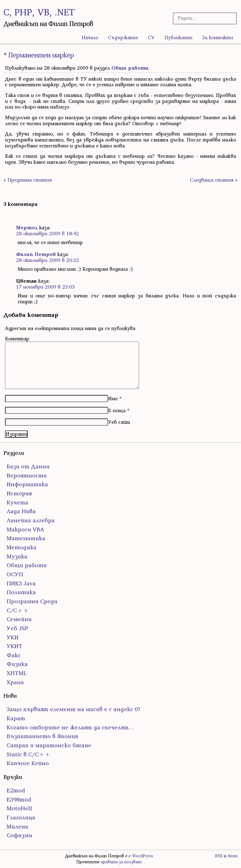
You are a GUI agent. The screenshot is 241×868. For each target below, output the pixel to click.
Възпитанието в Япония (42, 736)
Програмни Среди (32, 601)
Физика (17, 664)
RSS (219, 856)
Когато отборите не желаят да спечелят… (70, 727)
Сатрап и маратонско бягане (49, 745)
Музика (17, 556)
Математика (26, 538)
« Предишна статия (28, 180)
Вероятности (27, 475)
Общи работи (130, 68)
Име (113, 398)
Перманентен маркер (41, 55)
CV (151, 37)
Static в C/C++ (29, 754)
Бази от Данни (28, 466)
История (19, 493)
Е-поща (117, 410)
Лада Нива (21, 511)
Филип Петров (36, 254)
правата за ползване (121, 862)
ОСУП (15, 574)
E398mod (19, 799)
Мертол (27, 227)
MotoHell (19, 808)
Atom (233, 856)
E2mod (16, 790)
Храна (15, 682)
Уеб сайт (119, 422)
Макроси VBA (25, 529)
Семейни (19, 619)
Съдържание (123, 37)
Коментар (17, 338)
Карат (16, 718)
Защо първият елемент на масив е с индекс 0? (73, 709)
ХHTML (17, 673)
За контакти (218, 37)
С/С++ (18, 610)
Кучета (17, 502)
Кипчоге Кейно (28, 763)
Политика (21, 592)
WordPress (143, 856)
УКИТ (14, 646)
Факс (14, 655)
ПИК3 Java (21, 583)
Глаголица (21, 817)
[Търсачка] (202, 18)
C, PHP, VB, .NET (39, 12)
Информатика (27, 484)
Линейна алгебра (31, 520)
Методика (21, 547)
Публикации (178, 37)
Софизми (19, 835)
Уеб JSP (17, 628)
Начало (90, 37)
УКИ (13, 637)
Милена (17, 826)
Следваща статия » (214, 180)
